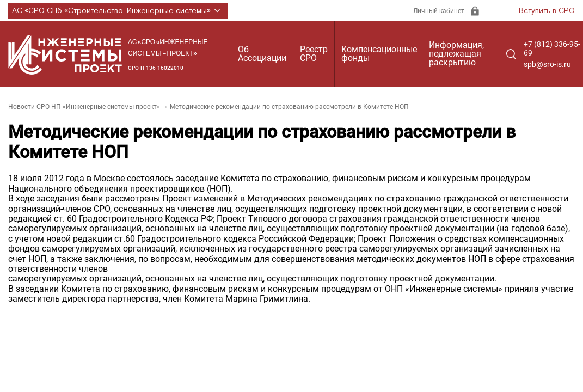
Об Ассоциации (262, 54)
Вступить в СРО (547, 11)
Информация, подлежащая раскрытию (456, 54)
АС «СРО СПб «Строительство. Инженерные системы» (118, 11)
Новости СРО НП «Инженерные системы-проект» (84, 107)
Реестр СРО (314, 54)
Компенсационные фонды (379, 54)
